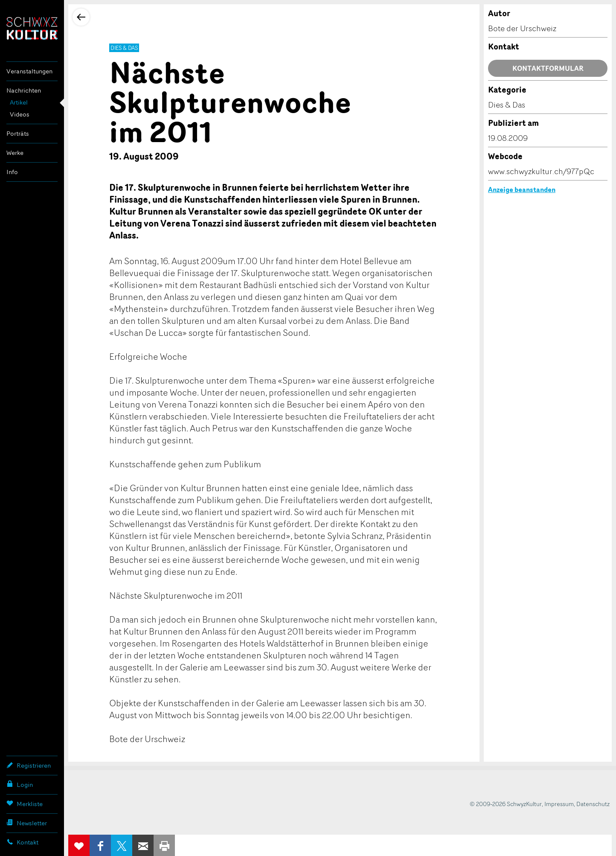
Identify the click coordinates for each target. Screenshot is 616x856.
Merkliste (25, 804)
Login (20, 784)
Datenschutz (593, 804)
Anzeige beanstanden (522, 189)
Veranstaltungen (29, 71)
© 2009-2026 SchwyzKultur (506, 804)
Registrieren (29, 765)
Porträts (18, 133)
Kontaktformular (548, 68)
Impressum (559, 804)
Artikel (19, 102)
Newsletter (27, 823)
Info (12, 172)
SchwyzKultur (32, 28)
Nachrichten (24, 90)
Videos (20, 114)
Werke (15, 153)
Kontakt (22, 842)
